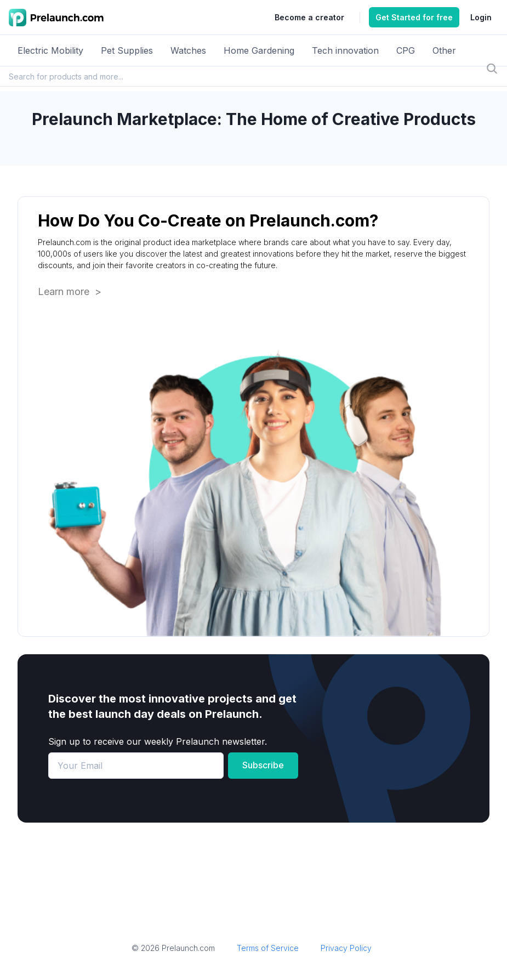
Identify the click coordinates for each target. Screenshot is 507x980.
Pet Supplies (127, 50)
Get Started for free (414, 17)
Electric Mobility (50, 50)
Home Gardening (259, 50)
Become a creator (309, 17)
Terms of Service (268, 948)
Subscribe (263, 765)
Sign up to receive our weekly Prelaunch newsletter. (158, 741)
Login (481, 17)
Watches (188, 50)
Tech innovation (345, 50)
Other (444, 50)
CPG (406, 50)
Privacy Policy (346, 948)
